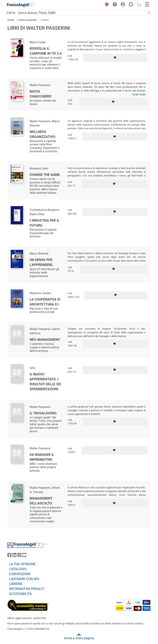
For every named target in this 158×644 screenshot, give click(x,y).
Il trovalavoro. (43, 413)
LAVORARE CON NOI (24, 579)
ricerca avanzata (27, 20)
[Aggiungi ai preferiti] (115, 58)
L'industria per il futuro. (45, 223)
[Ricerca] (149, 13)
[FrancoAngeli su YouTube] (24, 556)
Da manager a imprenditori (42, 457)
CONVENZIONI (20, 574)
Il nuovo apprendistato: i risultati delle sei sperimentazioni (45, 382)
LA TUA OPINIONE (22, 564)
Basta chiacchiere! (41, 94)
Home (11, 20)
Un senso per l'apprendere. (42, 262)
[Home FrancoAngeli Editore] (21, 5)
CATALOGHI (18, 569)
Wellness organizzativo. (43, 134)
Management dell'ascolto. (41, 501)
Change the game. (45, 175)
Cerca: (11, 13)
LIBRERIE (16, 584)
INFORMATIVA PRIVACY (27, 589)
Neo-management (45, 340)
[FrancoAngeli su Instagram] (19, 556)
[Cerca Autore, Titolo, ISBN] (81, 13)
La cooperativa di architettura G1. (45, 302)
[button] (106, 5)
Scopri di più (139, 94)
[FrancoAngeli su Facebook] (9, 556)
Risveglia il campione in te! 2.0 (46, 51)
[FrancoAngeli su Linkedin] (14, 556)
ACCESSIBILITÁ (20, 594)
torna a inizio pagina (79, 638)
